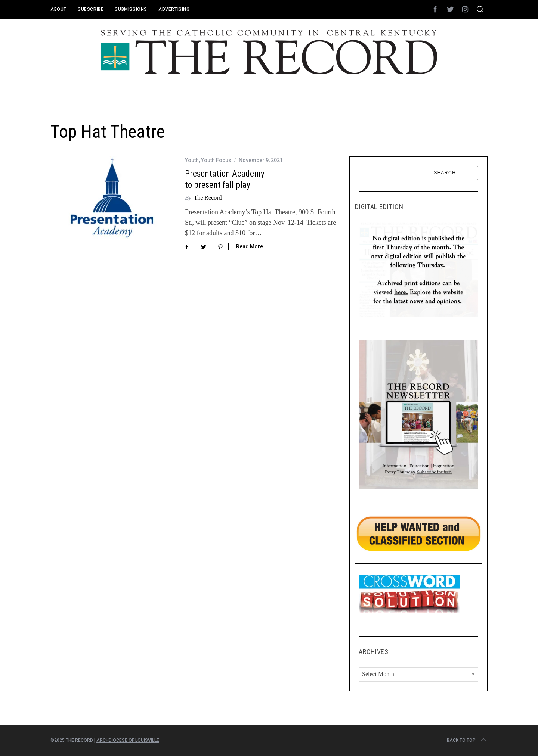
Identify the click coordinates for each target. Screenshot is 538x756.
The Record (208, 198)
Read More (250, 246)
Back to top (467, 740)
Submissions (131, 9)
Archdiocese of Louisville (128, 740)
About (58, 9)
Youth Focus (216, 160)
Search (445, 173)
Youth (192, 160)
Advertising (174, 9)
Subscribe (91, 9)
